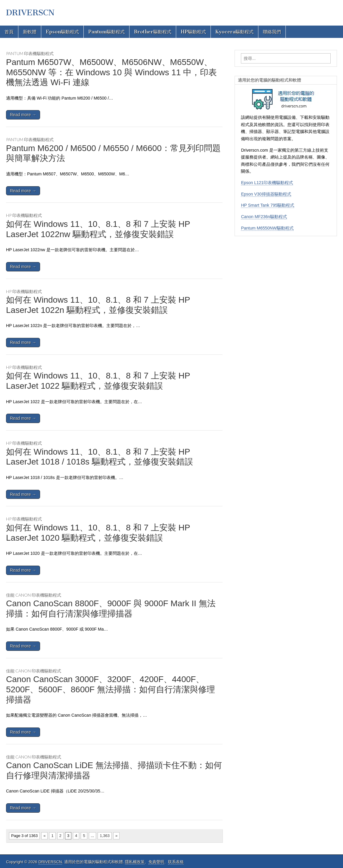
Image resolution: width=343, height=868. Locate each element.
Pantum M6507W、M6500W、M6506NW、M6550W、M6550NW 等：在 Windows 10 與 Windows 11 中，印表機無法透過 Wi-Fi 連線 (111, 72)
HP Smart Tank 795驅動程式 (268, 205)
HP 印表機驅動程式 (24, 215)
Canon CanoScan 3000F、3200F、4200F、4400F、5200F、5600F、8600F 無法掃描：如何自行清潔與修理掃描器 (111, 689)
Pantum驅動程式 (106, 32)
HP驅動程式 (193, 32)
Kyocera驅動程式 (234, 32)
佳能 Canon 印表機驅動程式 (34, 595)
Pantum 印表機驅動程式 (30, 53)
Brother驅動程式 (153, 32)
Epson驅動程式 (62, 32)
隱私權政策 (135, 862)
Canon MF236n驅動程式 (264, 217)
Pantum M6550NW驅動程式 (267, 228)
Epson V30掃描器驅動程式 (266, 194)
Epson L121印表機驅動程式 (267, 183)
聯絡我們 (272, 32)
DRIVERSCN (30, 13)
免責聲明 (156, 862)
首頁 (9, 32)
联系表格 (176, 862)
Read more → (23, 115)
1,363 (105, 836)
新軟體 (30, 32)
